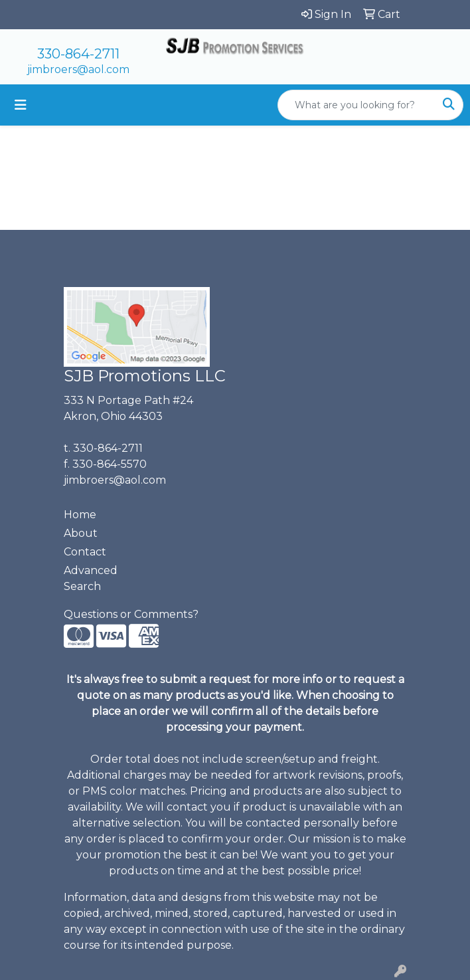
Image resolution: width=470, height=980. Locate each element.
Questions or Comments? (131, 614)
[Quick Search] (356, 105)
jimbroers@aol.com (78, 69)
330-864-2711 (78, 54)
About (81, 533)
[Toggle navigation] (21, 105)
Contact (85, 552)
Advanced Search (91, 578)
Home (80, 515)
